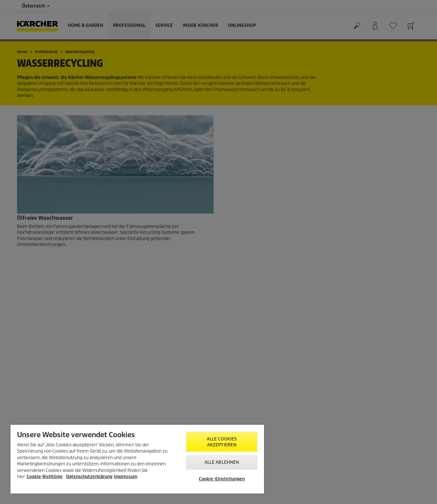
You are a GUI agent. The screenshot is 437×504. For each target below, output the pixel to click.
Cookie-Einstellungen (222, 479)
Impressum (126, 477)
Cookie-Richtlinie (45, 477)
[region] (137, 459)
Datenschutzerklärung (89, 477)
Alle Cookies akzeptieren (222, 442)
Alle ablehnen (222, 462)
